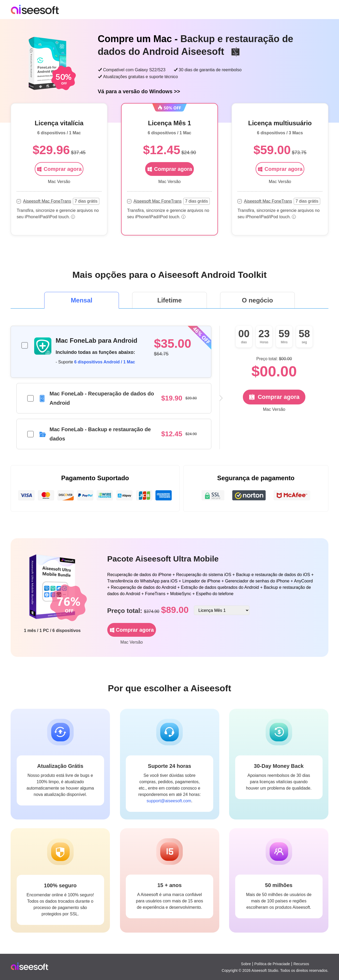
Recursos (301, 964)
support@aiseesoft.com (169, 801)
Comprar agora (59, 169)
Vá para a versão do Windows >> (139, 91)
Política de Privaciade (272, 964)
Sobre (246, 964)
